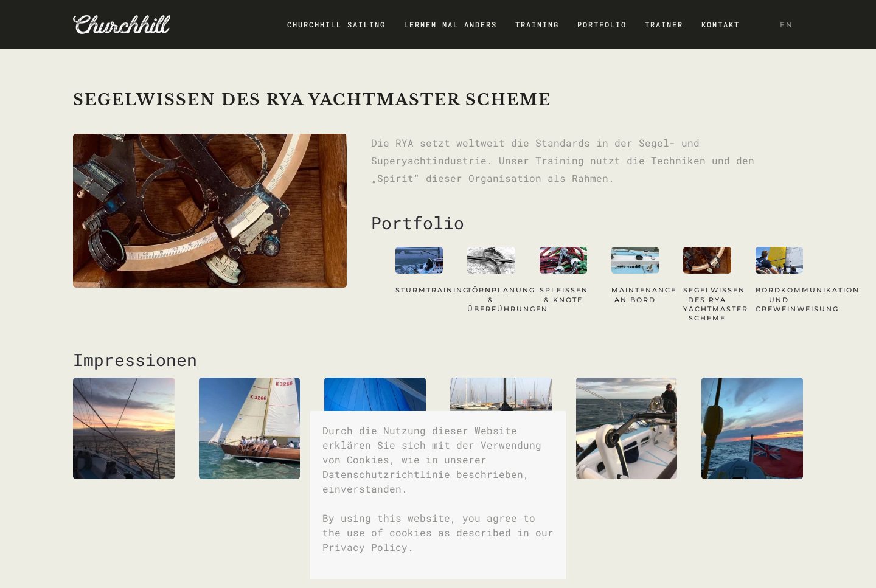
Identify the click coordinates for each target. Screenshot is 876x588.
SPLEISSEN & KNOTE (564, 295)
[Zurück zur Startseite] (122, 24)
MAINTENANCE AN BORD (644, 295)
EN (787, 25)
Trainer (664, 24)
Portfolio (602, 24)
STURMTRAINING (432, 290)
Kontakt (721, 24)
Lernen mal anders (450, 24)
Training (537, 24)
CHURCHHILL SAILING (336, 24)
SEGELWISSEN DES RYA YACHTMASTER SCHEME (716, 304)
